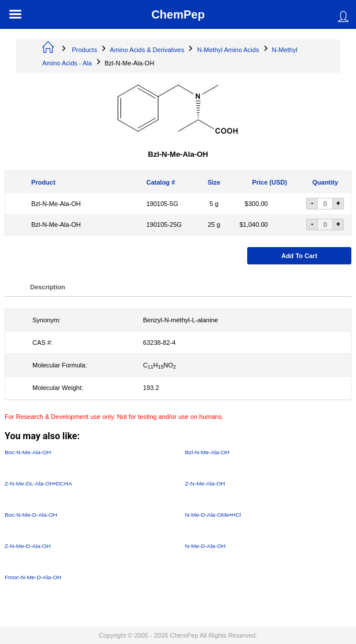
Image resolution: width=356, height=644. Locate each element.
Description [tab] (48, 287)
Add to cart (299, 256)
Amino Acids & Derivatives (147, 50)
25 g (214, 225)
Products (84, 50)
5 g (214, 204)
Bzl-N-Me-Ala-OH (56, 204)
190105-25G (164, 225)
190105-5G (162, 204)
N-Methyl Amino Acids (228, 50)
